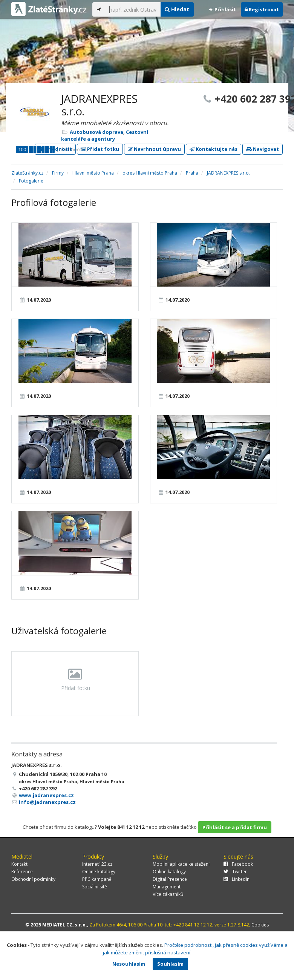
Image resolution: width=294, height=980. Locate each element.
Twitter (235, 872)
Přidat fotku (100, 149)
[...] (133, 9)
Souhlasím (170, 964)
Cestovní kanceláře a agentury (105, 135)
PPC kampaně (97, 879)
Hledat (177, 9)
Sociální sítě (95, 887)
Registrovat (262, 9)
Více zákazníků (168, 894)
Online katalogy (99, 872)
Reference (22, 872)
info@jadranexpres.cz (47, 802)
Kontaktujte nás (214, 149)
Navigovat (263, 149)
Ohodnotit (55, 149)
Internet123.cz (97, 864)
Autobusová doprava (96, 132)
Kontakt (19, 864)
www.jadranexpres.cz (46, 795)
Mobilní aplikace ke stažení (181, 864)
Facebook (238, 864)
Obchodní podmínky (33, 879)
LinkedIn (237, 879)
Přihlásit (223, 9)
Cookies (260, 925)
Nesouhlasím (129, 964)
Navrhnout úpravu (154, 149)
